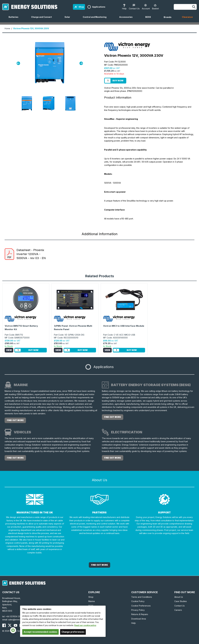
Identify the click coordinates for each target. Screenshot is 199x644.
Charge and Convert (43, 19)
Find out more (15, 420)
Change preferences (73, 632)
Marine (92, 601)
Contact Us (179, 606)
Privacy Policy (138, 610)
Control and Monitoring (96, 19)
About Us (179, 597)
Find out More (99, 565)
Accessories (127, 19)
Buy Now (118, 81)
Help (134, 623)
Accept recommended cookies (40, 632)
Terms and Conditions (142, 597)
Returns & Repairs (140, 614)
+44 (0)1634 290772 (15, 616)
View (9, 350)
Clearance (187, 17)
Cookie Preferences (141, 606)
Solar (68, 19)
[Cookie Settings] (13, 630)
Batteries (15, 19)
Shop (91, 597)
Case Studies (181, 601)
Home (7, 28)
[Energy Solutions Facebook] (4, 625)
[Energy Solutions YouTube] (15, 625)
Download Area (139, 619)
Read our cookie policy (85, 625)
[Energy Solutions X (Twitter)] (10, 625)
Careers (178, 610)
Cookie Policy (138, 601)
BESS (149, 19)
